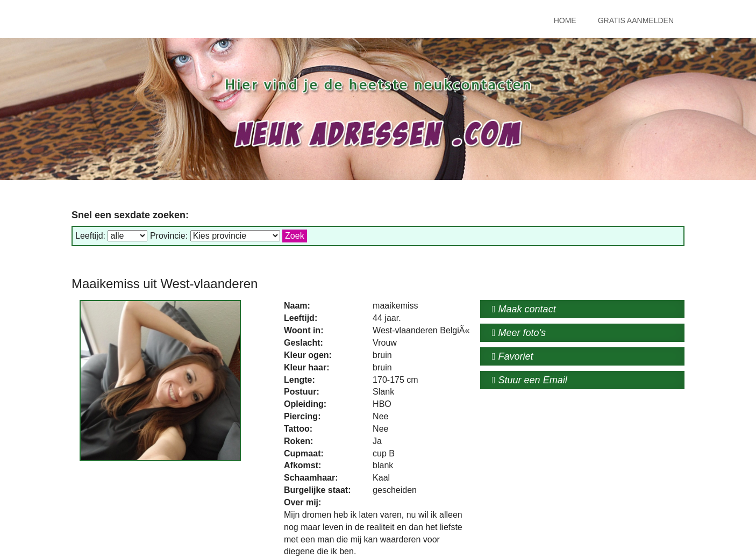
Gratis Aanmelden (636, 20)
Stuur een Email (530, 380)
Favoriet (513, 356)
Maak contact (524, 309)
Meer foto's (519, 333)
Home (565, 20)
